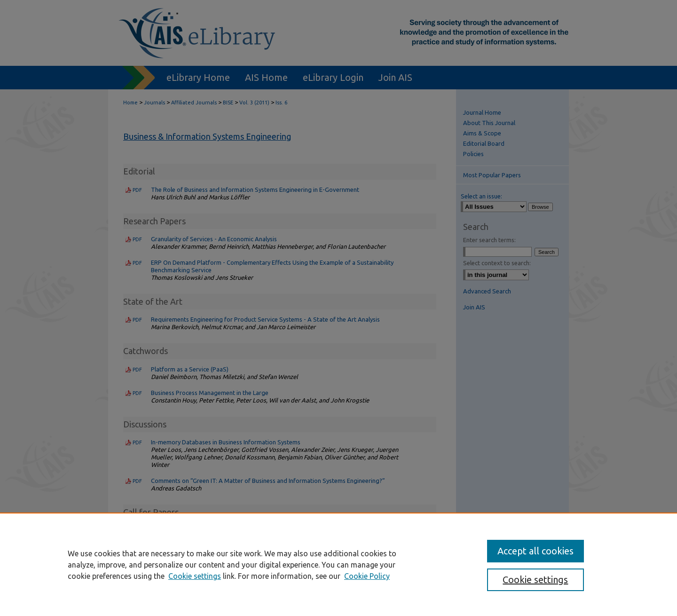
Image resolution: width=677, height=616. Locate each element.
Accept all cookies (535, 551)
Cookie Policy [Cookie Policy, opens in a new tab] (367, 576)
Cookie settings (195, 576)
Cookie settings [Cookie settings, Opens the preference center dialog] (535, 580)
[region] (338, 564)
